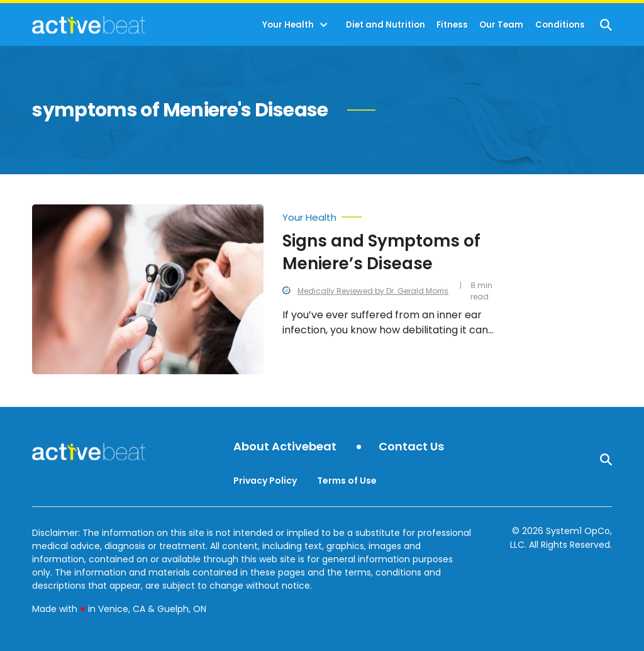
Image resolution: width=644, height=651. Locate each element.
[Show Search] (606, 25)
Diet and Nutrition (386, 25)
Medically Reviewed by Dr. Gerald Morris (373, 291)
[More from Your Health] (389, 214)
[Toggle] (324, 25)
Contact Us (411, 447)
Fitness (452, 25)
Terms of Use (347, 481)
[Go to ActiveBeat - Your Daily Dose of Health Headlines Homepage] (88, 25)
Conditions (560, 25)
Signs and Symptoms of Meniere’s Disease (381, 252)
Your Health (288, 25)
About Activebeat (285, 447)
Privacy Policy (265, 481)
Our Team (501, 25)
